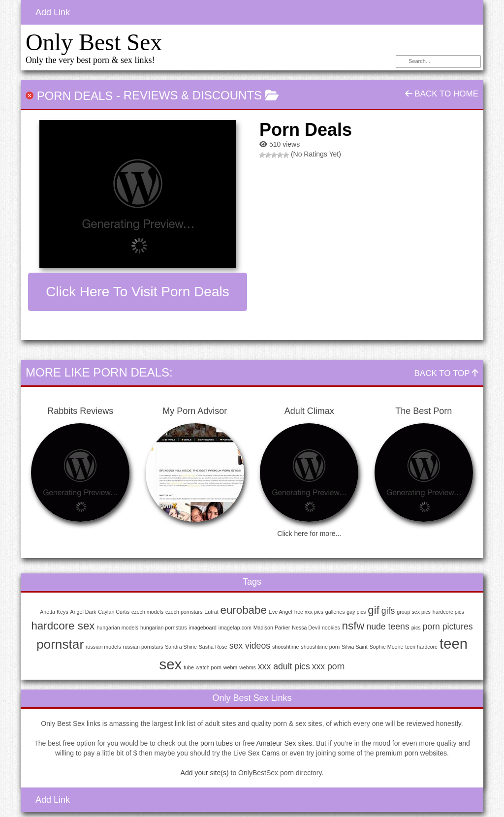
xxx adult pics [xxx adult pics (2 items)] (284, 666)
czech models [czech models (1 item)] (147, 612)
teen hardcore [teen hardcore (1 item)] (421, 647)
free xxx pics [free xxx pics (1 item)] (309, 612)
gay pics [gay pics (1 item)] (356, 612)
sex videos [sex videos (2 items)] (250, 646)
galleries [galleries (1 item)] (335, 612)
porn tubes (217, 743)
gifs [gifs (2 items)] (388, 611)
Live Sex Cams (256, 753)
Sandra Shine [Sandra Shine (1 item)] (181, 647)
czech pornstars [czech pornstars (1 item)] (184, 612)
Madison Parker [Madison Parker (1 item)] (272, 628)
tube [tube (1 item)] (189, 667)
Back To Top (446, 373)
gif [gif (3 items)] (374, 610)
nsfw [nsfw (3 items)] (353, 626)
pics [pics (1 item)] (416, 628)
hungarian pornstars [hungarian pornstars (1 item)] (164, 628)
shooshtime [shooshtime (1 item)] (286, 647)
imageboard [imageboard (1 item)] (203, 628)
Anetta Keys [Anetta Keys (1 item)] (54, 612)
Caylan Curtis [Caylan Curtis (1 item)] (114, 612)
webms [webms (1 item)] (248, 667)
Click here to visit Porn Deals (137, 292)
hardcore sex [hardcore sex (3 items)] (63, 626)
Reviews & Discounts (193, 95)
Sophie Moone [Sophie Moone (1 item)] (387, 647)
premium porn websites (411, 753)
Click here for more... (309, 534)
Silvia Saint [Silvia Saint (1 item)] (355, 647)
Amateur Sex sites (284, 743)
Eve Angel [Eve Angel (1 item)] (281, 612)
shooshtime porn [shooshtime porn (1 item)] (320, 647)
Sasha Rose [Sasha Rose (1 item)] (213, 647)
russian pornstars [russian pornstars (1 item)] (143, 647)
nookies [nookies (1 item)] (331, 628)
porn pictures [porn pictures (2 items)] (448, 627)
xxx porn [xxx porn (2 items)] (329, 666)
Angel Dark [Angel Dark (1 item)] (83, 612)
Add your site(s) (205, 773)
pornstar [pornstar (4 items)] (60, 644)
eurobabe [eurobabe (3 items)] (244, 610)
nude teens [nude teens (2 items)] (388, 627)
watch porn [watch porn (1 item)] (209, 667)
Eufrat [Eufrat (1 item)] (211, 612)
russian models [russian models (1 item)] (103, 647)
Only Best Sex (94, 42)
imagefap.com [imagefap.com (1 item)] (235, 628)
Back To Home (442, 94)
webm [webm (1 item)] (230, 667)
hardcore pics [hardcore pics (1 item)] (448, 612)
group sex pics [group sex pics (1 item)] (414, 612)
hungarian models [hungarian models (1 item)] (117, 628)
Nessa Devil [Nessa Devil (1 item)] (306, 628)
